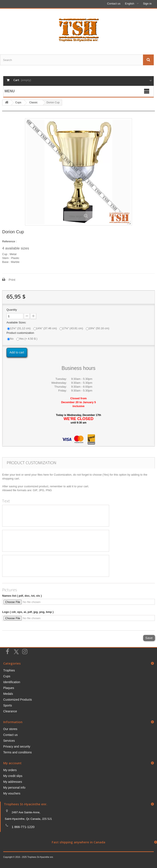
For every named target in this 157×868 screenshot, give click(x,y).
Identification (12, 682)
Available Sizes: (17, 322)
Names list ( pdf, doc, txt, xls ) (22, 596)
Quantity (12, 310)
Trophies (9, 670)
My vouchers (12, 793)
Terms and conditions (17, 752)
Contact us (114, 4)
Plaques (9, 688)
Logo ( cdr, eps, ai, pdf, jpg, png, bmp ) (28, 612)
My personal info (14, 788)
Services (9, 741)
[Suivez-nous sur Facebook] (8, 651)
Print (12, 280)
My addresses (13, 782)
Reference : (9, 241)
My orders (10, 770)
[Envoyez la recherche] (148, 60)
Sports (8, 705)
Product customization (21, 333)
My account (12, 763)
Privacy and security (17, 747)
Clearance (10, 711)
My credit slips (13, 776)
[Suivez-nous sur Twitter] (16, 652)
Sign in (147, 4)
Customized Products (18, 700)
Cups (7, 676)
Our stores (10, 729)
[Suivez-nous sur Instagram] (25, 651)
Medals (8, 694)
